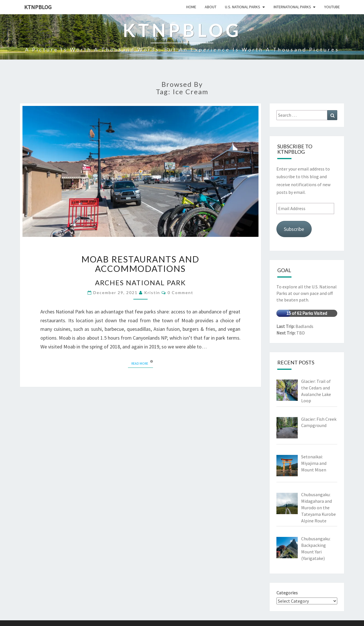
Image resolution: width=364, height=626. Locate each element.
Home (191, 7)
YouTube (332, 7)
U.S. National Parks (243, 7)
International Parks (292, 7)
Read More (142, 363)
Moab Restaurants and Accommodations (140, 264)
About (211, 7)
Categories (287, 593)
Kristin (152, 293)
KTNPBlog (38, 7)
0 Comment (180, 293)
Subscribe (294, 229)
